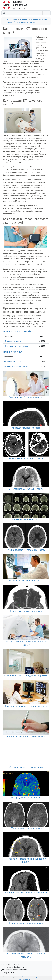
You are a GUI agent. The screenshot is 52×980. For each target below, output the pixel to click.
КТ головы (24, 20)
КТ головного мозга (39, 20)
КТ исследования (10, 20)
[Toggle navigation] (46, 13)
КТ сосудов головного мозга (16, 346)
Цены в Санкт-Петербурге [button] (19, 331)
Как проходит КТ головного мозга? (21, 22)
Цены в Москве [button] (13, 352)
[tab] (26, 331)
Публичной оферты (24, 979)
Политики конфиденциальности (33, 977)
